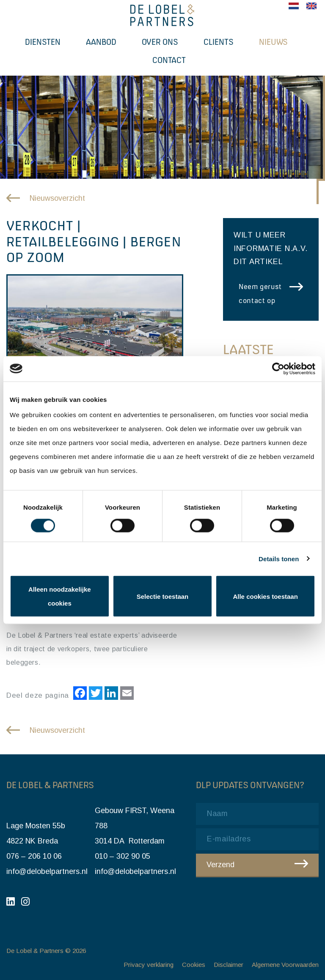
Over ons (160, 42)
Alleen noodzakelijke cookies (60, 596)
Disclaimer (229, 965)
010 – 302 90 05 (123, 856)
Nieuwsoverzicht (57, 198)
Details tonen (279, 558)
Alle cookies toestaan (265, 596)
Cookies (194, 965)
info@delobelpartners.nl (47, 871)
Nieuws (273, 42)
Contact (169, 60)
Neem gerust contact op (260, 293)
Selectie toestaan (163, 596)
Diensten (43, 42)
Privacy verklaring (149, 965)
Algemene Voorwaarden (285, 965)
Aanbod (101, 42)
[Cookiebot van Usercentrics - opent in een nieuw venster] (278, 369)
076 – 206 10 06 (34, 856)
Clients (219, 42)
